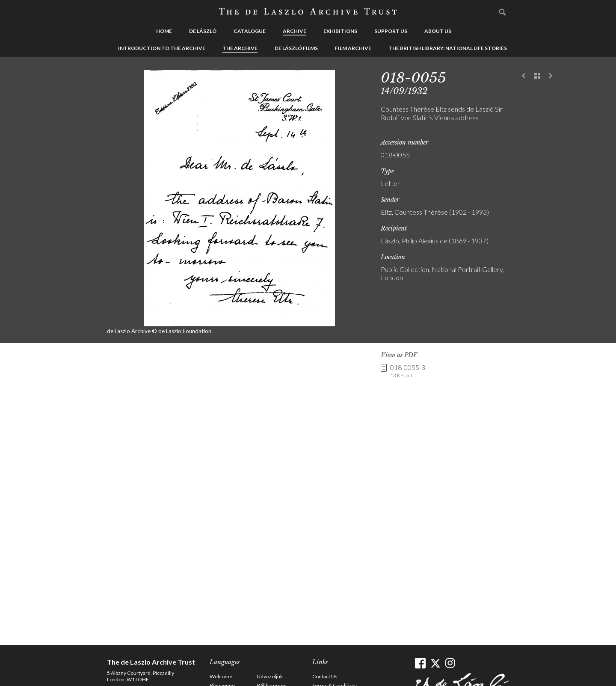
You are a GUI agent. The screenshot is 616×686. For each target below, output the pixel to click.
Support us (391, 31)
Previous (524, 76)
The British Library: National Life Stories (448, 48)
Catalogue (250, 31)
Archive (295, 31)
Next (551, 76)
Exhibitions (340, 31)
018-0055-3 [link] (408, 371)
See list (537, 76)
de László (203, 31)
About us (438, 31)
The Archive (240, 48)
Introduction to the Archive (162, 48)
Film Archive (353, 48)
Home (164, 31)
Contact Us (325, 676)
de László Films (296, 48)
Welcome (221, 676)
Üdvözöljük (270, 676)
